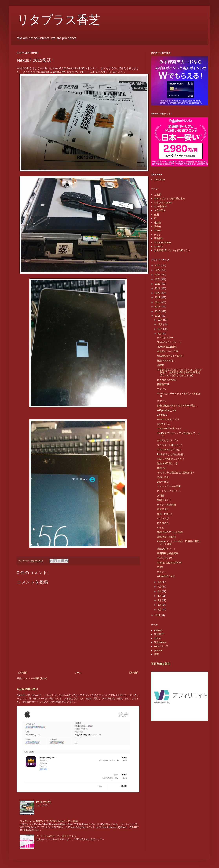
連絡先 (158, 223)
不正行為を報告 (161, 664)
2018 (158, 302)
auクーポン (163, 482)
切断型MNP (163, 384)
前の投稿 (134, 673)
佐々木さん (163, 523)
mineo (157, 230)
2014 (158, 615)
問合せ (158, 227)
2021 (158, 288)
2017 (158, 307)
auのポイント (164, 500)
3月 (160, 605)
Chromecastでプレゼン (169, 450)
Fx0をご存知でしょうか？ (171, 459)
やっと (161, 528)
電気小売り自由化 (166, 537)
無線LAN (162, 468)
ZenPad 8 (162, 415)
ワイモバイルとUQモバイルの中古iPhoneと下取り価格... (50, 821)
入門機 (161, 496)
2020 (158, 293)
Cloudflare (159, 180)
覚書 (156, 654)
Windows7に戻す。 (167, 576)
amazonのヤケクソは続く (171, 356)
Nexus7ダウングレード (169, 342)
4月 (160, 600)
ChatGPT (159, 634)
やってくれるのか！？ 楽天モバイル (56, 836)
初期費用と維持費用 (168, 553)
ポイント (162, 572)
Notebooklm (160, 642)
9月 (160, 334)
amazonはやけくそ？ (168, 419)
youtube (158, 650)
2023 (158, 279)
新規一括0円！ (165, 514)
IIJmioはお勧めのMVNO (170, 563)
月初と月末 (163, 477)
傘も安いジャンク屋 (168, 351)
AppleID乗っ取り (28, 689)
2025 (158, 270)
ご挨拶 (158, 195)
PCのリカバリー (166, 558)
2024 (158, 275)
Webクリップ (161, 646)
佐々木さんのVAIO (167, 380)
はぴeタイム (164, 424)
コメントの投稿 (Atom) (35, 678)
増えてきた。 (164, 509)
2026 (158, 265)
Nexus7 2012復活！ (167, 347)
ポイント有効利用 (166, 505)
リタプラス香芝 (59, 20)
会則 (156, 215)
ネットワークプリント (169, 491)
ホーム (78, 673)
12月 (160, 320)
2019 (158, 297)
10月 (160, 329)
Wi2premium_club (166, 410)
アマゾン (162, 389)
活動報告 (159, 238)
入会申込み (160, 210)
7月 (160, 587)
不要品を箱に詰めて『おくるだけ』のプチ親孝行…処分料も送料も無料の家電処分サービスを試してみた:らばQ (179, 373)
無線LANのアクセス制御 (170, 532)
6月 (160, 591)
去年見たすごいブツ (168, 440)
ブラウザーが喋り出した (170, 445)
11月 (160, 324)
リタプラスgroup (163, 203)
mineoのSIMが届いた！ (169, 429)
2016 (158, 311)
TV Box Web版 (44, 802)
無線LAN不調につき (167, 463)
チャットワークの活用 (169, 486)
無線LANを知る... (166, 361)
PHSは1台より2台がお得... (171, 454)
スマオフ (162, 401)
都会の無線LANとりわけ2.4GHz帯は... (177, 406)
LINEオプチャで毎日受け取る (170, 198)
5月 (160, 596)
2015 (158, 316)
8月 (160, 582)
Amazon (158, 630)
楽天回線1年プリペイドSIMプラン (172, 250)
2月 (160, 610)
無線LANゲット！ (166, 549)
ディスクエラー (165, 338)
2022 (158, 284)
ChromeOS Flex (162, 243)
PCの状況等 (160, 207)
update (161, 365)
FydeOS (158, 246)
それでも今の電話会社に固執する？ (176, 473)
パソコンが (163, 518)
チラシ (158, 235)
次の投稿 (23, 673)
